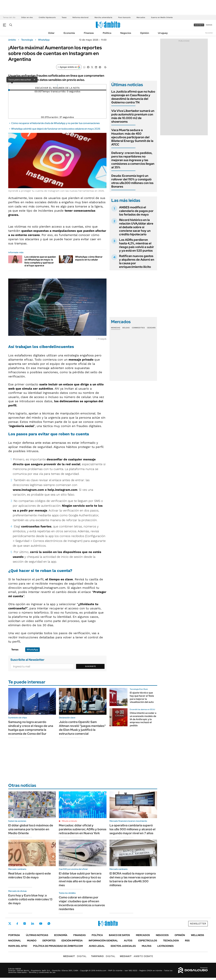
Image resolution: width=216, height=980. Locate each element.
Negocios (126, 33)
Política (107, 33)
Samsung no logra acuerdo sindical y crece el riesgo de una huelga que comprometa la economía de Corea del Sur (31, 728)
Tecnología (27, 40)
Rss (187, 941)
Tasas (64, 17)
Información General (103, 941)
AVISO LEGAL (97, 946)
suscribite (199, 25)
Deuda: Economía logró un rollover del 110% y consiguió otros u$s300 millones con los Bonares (132, 181)
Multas (147, 946)
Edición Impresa (72, 941)
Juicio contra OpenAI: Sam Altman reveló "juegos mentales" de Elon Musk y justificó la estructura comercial (82, 728)
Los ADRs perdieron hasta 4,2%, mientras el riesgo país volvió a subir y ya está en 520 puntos (136, 245)
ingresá (209, 25)
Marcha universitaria (103, 17)
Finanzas (89, 33)
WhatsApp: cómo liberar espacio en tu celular (89, 258)
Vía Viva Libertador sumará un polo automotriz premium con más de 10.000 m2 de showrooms (133, 116)
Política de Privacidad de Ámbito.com (58, 946)
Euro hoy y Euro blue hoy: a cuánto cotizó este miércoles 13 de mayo (30, 899)
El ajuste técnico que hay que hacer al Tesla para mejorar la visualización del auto (142, 697)
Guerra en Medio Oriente (162, 17)
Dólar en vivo (27, 17)
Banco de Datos (119, 935)
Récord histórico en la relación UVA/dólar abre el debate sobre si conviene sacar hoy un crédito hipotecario (136, 227)
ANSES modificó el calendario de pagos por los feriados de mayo (136, 211)
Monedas (116, 328)
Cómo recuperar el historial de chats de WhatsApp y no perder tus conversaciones (55, 123)
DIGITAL (75, 956)
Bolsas (126, 328)
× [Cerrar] (34, 79)
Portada (14, 935)
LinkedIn (33, 923)
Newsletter (209, 33)
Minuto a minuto (69, 821)
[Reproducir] (57, 86)
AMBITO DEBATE (136, 956)
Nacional (15, 941)
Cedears (151, 328)
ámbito (12, 40)
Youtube (41, 924)
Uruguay (163, 33)
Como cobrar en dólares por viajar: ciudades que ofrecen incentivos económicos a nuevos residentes (82, 903)
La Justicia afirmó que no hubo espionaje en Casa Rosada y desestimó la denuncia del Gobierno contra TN (133, 97)
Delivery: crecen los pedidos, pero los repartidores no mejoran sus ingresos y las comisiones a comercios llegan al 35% (133, 160)
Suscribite (90, 666)
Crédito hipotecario (47, 17)
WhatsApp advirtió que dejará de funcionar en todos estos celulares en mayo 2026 (56, 129)
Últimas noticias (37, 935)
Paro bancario (124, 17)
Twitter (10, 923)
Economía (69, 33)
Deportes (49, 941)
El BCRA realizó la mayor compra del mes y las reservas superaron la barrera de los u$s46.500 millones (133, 879)
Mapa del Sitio (18, 946)
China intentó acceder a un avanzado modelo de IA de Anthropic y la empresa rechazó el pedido (143, 719)
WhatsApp (44, 40)
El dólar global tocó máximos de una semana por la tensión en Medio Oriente (31, 829)
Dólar (51, 33)
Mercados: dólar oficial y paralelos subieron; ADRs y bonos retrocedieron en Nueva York (83, 829)
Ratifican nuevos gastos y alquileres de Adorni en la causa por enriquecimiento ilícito (137, 261)
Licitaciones (165, 946)
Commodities (138, 328)
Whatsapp (49, 923)
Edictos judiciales (123, 946)
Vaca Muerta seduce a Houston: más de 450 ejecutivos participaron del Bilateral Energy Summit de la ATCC (132, 137)
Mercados (141, 17)
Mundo (32, 941)
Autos (128, 941)
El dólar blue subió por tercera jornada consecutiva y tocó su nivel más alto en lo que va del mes (80, 879)
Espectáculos (148, 941)
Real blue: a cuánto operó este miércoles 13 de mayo (30, 875)
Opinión (145, 33)
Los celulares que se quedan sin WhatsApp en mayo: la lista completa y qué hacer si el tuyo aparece (40, 261)
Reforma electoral (80, 17)
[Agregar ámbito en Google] (69, 67)
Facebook (17, 924)
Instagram (25, 923)
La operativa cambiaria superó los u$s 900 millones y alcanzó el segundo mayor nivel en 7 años (132, 829)
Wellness (197, 935)
